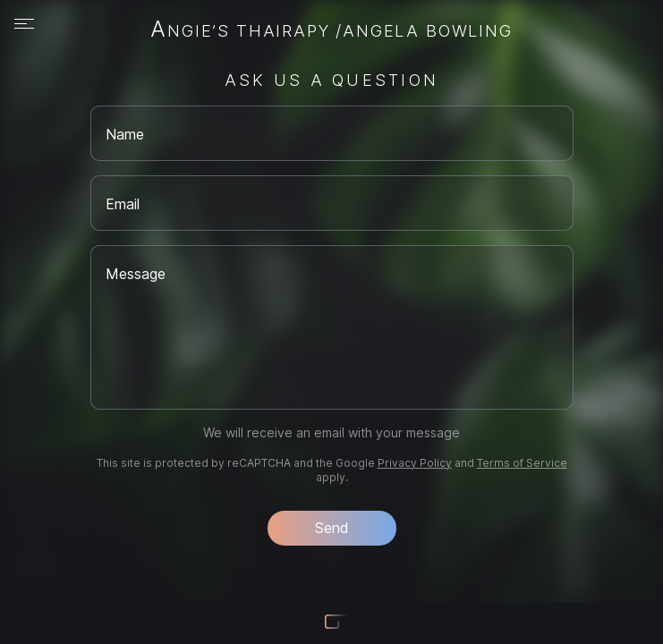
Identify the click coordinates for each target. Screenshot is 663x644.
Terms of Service (522, 463)
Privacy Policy (415, 463)
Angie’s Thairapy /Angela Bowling (331, 30)
